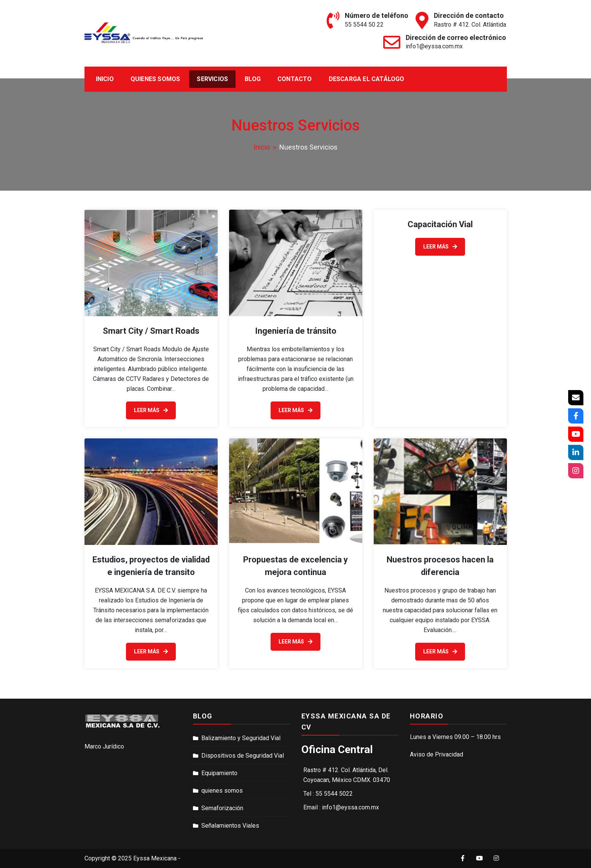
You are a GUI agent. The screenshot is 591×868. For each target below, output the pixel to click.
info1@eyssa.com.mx (434, 46)
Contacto (295, 79)
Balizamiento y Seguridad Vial (241, 738)
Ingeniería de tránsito (296, 331)
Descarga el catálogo (367, 79)
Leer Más (151, 410)
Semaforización (222, 808)
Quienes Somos (155, 79)
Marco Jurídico (104, 746)
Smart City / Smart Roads (151, 331)
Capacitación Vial (440, 224)
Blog (253, 79)
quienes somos (222, 791)
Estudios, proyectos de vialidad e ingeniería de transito (151, 566)
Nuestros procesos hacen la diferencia (440, 566)
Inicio (105, 79)
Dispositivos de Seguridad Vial (243, 756)
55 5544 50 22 (364, 25)
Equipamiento (219, 773)
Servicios (212, 79)
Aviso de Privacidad (436, 754)
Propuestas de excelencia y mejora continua (295, 566)
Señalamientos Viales (230, 826)
